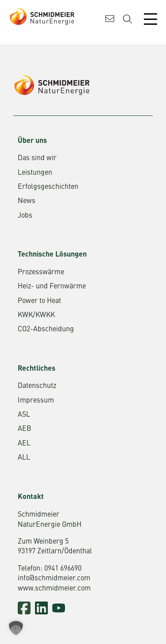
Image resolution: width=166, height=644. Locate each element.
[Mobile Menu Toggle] (151, 19)
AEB (25, 429)
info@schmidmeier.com (54, 579)
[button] (16, 628)
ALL (24, 458)
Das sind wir (37, 158)
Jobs (25, 216)
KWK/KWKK (36, 315)
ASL (24, 415)
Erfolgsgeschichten (48, 187)
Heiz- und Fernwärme (52, 287)
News (27, 201)
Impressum (36, 401)
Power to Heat (39, 301)
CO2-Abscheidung (46, 330)
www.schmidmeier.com (54, 589)
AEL (24, 444)
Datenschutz (37, 386)
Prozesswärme (41, 272)
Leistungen (35, 173)
